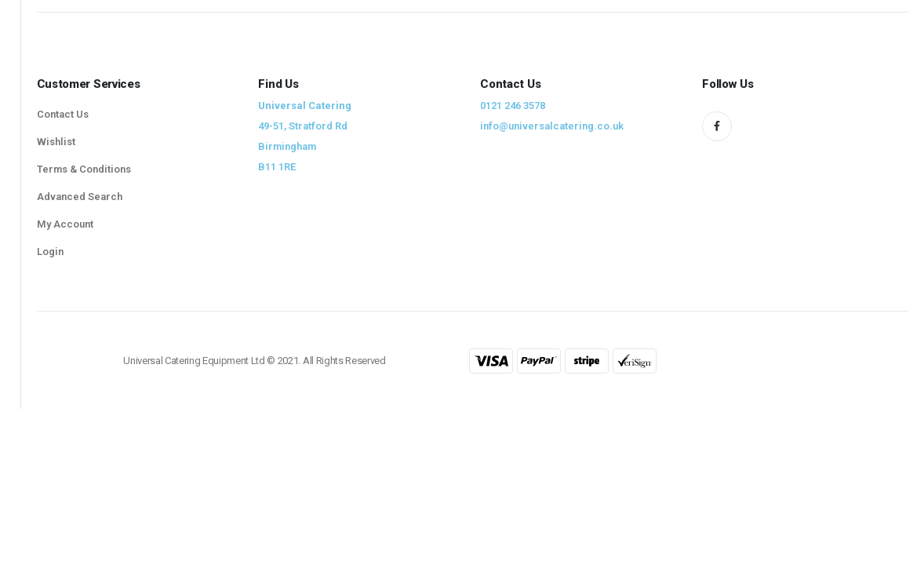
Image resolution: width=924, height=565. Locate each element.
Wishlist (56, 142)
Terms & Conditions (84, 169)
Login (50, 252)
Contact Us (63, 114)
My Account (65, 224)
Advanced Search (80, 197)
